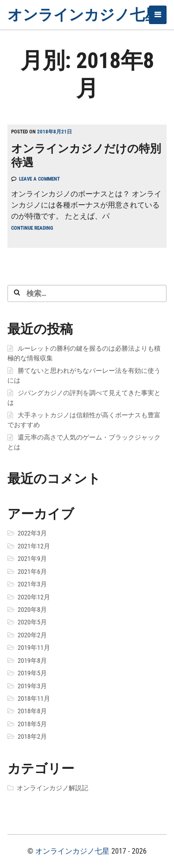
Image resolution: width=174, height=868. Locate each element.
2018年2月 (32, 736)
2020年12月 (34, 597)
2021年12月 (34, 546)
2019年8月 (32, 660)
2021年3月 (32, 584)
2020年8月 (32, 610)
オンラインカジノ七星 (84, 15)
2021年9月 (32, 559)
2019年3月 (32, 686)
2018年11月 (34, 698)
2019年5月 (32, 673)
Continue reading (32, 228)
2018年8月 (32, 711)
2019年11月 (34, 648)
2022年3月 (32, 533)
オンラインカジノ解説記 (52, 788)
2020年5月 (32, 622)
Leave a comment (39, 179)
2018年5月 (32, 724)
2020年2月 (32, 635)
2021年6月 (32, 572)
